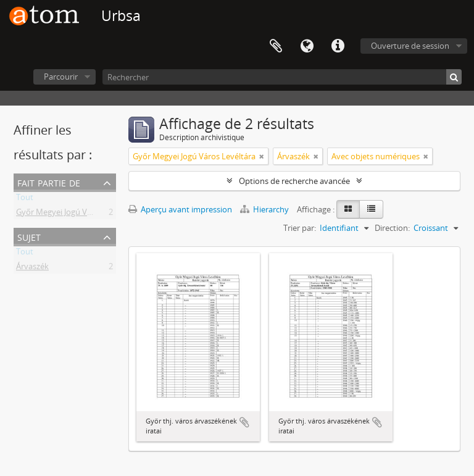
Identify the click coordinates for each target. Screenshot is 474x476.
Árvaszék (32, 269)
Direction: (392, 228)
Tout (25, 199)
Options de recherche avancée (294, 181)
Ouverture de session (410, 46)
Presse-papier (276, 46)
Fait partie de (49, 182)
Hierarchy (265, 209)
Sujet (29, 236)
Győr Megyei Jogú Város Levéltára (77, 214)
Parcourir (61, 77)
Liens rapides (338, 46)
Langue (307, 46)
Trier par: (300, 228)
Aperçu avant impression (180, 209)
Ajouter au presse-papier (244, 422)
